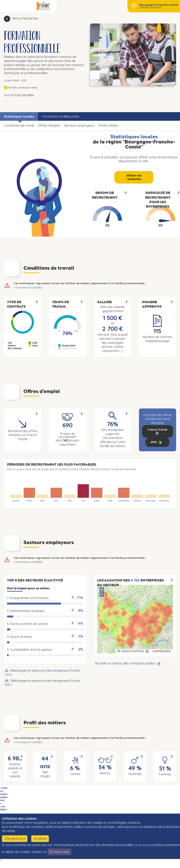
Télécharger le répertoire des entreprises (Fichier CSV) (42, 673)
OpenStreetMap (132, 651)
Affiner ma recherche (134, 177)
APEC (154, 442)
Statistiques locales (19, 116)
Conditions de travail (19, 125)
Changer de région (150, 7)
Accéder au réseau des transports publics (125, 663)
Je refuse (40, 839)
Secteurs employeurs (79, 125)
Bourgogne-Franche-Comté (159, 5)
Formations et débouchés (60, 116)
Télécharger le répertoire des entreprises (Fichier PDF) (42, 683)
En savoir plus (60, 852)
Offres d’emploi (49, 125)
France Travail (158, 430)
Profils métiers (109, 125)
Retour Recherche (25, 18)
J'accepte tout (15, 839)
